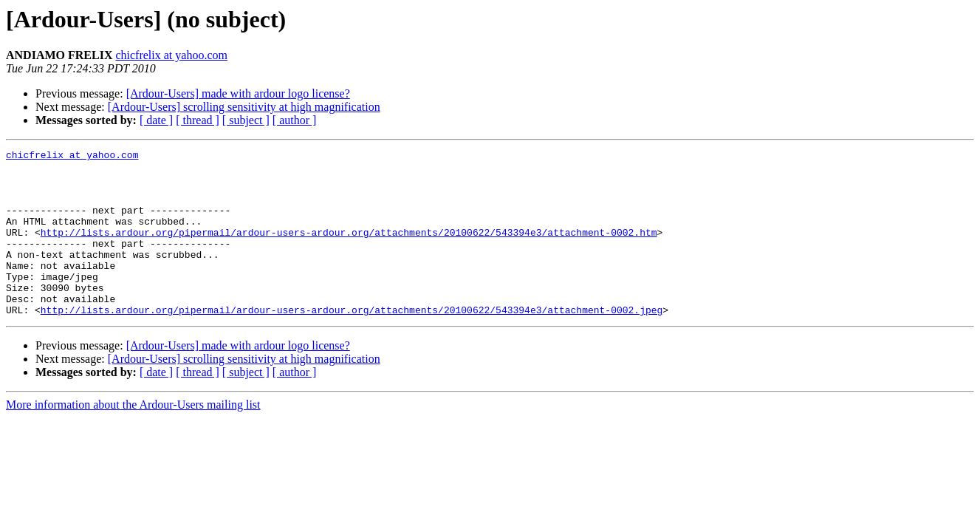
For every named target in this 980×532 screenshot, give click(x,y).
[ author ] (295, 120)
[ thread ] (198, 120)
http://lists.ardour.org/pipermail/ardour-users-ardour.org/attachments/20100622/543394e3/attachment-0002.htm (349, 250)
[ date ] (156, 120)
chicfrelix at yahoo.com (171, 55)
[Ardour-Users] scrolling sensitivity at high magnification (244, 107)
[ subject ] (246, 120)
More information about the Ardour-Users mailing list (133, 438)
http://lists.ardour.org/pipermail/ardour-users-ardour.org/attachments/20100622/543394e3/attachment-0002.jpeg (352, 343)
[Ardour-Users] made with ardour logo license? (238, 93)
